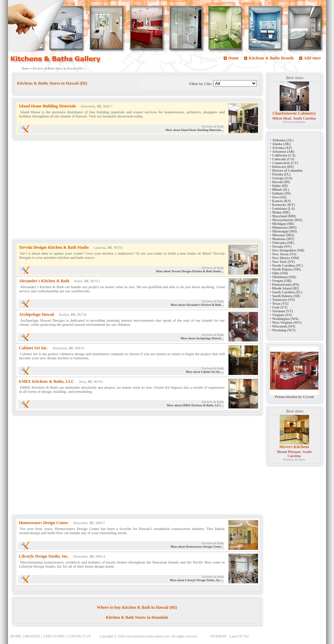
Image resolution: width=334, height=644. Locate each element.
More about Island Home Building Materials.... (195, 130)
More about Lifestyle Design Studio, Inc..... (197, 580)
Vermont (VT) (282, 311)
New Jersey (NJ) (284, 254)
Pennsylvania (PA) (286, 285)
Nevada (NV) (282, 247)
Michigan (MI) (283, 224)
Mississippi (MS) (284, 231)
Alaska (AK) (281, 144)
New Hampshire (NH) (288, 250)
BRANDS (32, 636)
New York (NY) (284, 262)
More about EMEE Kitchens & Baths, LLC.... (196, 405)
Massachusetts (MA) (287, 220)
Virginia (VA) (282, 315)
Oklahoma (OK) (284, 277)
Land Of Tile (239, 636)
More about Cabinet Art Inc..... (205, 372)
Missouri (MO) (283, 235)
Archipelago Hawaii (37, 314)
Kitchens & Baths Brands (271, 58)
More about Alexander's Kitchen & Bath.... (197, 305)
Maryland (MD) (284, 216)
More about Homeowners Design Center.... (197, 547)
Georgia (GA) (282, 178)
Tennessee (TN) (283, 300)
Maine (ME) (281, 212)
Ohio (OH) (280, 273)
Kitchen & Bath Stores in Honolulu (137, 617)
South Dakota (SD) (286, 296)
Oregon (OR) (282, 281)
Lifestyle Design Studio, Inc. (44, 556)
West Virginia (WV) (287, 323)
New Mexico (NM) (286, 258)
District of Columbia (287, 171)
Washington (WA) (285, 319)
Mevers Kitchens (294, 447)
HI (99, 106)
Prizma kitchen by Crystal (294, 395)
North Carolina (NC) (287, 266)
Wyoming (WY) (284, 330)
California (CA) (284, 155)
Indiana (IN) (281, 193)
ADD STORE (54, 636)
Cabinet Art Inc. (34, 348)
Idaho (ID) (280, 186)
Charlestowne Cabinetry (294, 113)
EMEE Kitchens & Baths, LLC (47, 381)
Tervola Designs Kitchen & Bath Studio (54, 247)
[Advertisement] (134, 190)
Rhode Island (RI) (285, 288)
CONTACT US (79, 636)
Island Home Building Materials (48, 106)
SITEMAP (218, 636)
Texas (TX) (280, 304)
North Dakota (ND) (286, 269)
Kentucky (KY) (284, 205)
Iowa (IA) (279, 197)
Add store (312, 58)
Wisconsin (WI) (284, 326)
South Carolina (305, 118)
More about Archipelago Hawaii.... (202, 338)
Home (234, 58)
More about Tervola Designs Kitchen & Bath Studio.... (190, 271)
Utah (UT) (280, 307)
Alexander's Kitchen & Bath (44, 281)
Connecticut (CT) (285, 163)
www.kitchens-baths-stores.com (148, 636)
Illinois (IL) (281, 190)
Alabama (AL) (283, 140)
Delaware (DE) (283, 167)
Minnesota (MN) (284, 228)
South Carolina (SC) (287, 292)
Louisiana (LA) (283, 209)
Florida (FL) (281, 174)
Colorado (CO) (283, 159)
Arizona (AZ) (282, 148)
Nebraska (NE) (283, 243)
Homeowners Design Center (44, 523)
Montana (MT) (283, 239)
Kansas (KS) (281, 201)
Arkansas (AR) (283, 151)
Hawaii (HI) (281, 182)
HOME (16, 636)
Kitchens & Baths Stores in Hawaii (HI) (58, 68)
